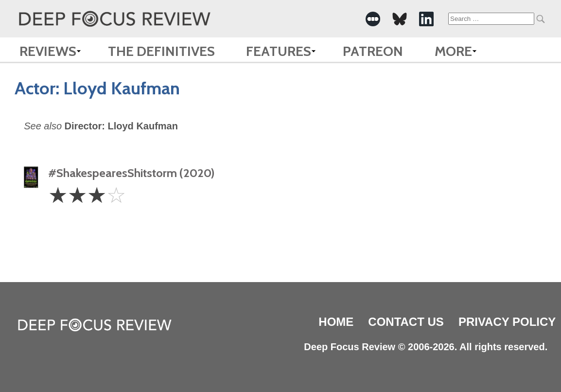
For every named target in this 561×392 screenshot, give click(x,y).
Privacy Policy (507, 322)
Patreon (373, 51)
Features (279, 51)
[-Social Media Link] (373, 19)
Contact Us (406, 322)
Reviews (48, 51)
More (453, 51)
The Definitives (161, 51)
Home (336, 322)
